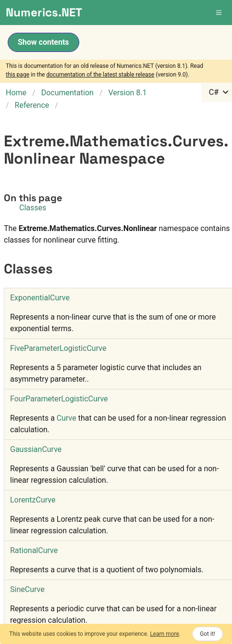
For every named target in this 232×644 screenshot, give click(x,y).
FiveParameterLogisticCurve (58, 348)
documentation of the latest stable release (100, 75)
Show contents (43, 42)
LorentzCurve (33, 500)
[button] (220, 13)
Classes (33, 208)
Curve (67, 418)
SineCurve (27, 589)
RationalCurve (34, 550)
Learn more (165, 634)
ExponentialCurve (40, 298)
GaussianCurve (36, 449)
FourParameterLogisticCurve (59, 399)
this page (18, 75)
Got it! (208, 634)
